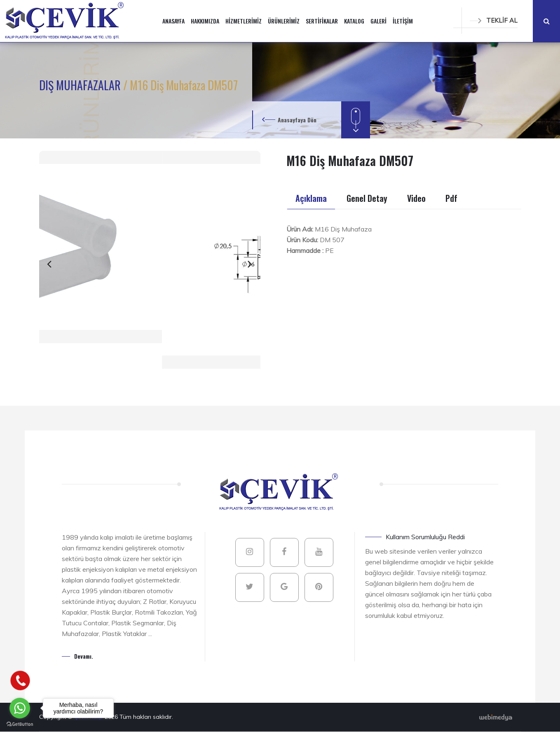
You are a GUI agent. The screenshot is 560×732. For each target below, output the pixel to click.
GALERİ (378, 21)
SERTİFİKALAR (322, 21)
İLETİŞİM (403, 21)
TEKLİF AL (494, 20)
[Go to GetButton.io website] (20, 724)
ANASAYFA (173, 21)
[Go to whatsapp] (20, 708)
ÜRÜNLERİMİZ (284, 21)
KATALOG (354, 21)
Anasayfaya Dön (297, 120)
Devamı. (84, 656)
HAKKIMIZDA (205, 21)
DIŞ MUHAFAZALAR (81, 85)
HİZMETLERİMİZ (244, 21)
